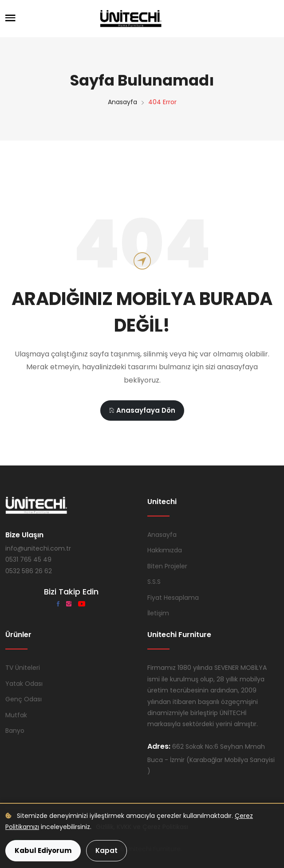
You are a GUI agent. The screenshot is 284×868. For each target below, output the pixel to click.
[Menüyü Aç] (10, 19)
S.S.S (154, 582)
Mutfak (16, 715)
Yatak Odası (24, 684)
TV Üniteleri (23, 668)
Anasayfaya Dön (142, 410)
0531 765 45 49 (28, 559)
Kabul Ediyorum (43, 850)
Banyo (15, 731)
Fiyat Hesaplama (173, 598)
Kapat (106, 850)
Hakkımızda (165, 550)
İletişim (158, 613)
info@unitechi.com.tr (38, 548)
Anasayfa (122, 102)
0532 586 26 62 (29, 571)
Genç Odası (24, 699)
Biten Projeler (167, 566)
